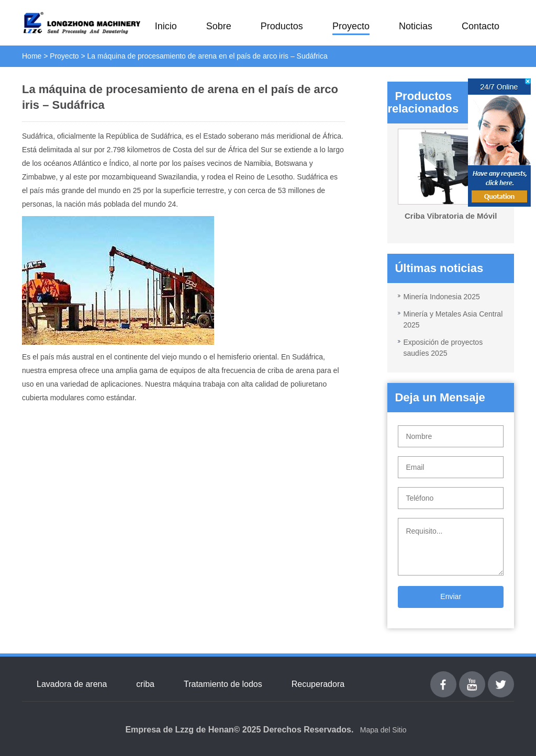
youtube (472, 677)
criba (145, 684)
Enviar (451, 596)
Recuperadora (318, 684)
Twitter (501, 677)
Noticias (416, 26)
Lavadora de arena (72, 684)
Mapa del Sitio (383, 730)
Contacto (481, 26)
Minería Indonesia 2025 (441, 297)
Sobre (219, 26)
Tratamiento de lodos (223, 684)
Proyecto (351, 26)
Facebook (443, 677)
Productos (282, 26)
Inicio (166, 26)
